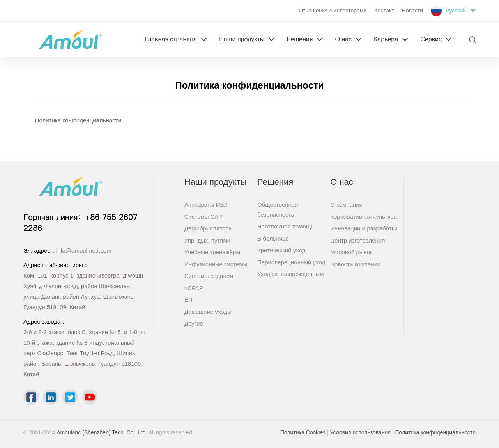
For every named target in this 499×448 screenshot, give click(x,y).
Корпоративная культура (364, 217)
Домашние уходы (208, 312)
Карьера (386, 39)
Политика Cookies (303, 432)
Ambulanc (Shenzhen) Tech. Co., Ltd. (102, 432)
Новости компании (355, 264)
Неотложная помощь (286, 226)
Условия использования (360, 432)
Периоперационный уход (291, 262)
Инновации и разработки (364, 228)
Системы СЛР (203, 217)
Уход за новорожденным (291, 274)
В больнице (273, 238)
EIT (189, 300)
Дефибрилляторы (209, 228)
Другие (194, 323)
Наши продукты (242, 39)
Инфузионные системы (216, 264)
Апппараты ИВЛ (206, 205)
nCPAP (194, 288)
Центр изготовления (357, 240)
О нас (343, 39)
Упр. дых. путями (207, 240)
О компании (346, 205)
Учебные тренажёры (212, 252)
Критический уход (281, 250)
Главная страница (171, 39)
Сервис (431, 39)
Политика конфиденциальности (435, 432)
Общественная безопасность (278, 210)
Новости (412, 11)
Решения (300, 39)
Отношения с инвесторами (333, 11)
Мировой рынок (351, 252)
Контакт (384, 11)
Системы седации (209, 276)
